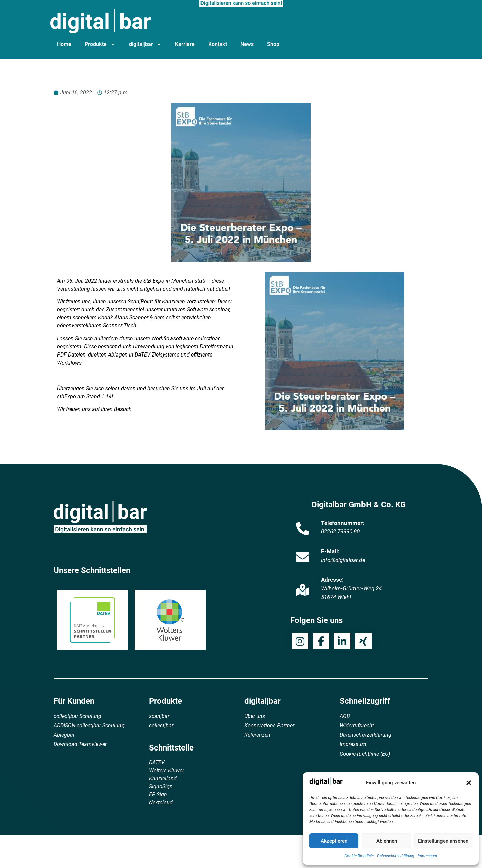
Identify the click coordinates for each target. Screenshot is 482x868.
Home (64, 44)
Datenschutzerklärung (396, 856)
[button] (469, 783)
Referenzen (257, 735)
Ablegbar (64, 735)
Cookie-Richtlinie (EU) (365, 754)
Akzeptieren (334, 841)
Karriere (185, 44)
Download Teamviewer (80, 744)
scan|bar (159, 716)
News (247, 44)
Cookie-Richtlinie (359, 856)
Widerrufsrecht (357, 726)
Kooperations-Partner (269, 726)
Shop (273, 44)
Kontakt (218, 44)
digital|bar (145, 44)
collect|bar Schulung (77, 716)
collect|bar (161, 726)
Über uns (255, 716)
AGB (345, 716)
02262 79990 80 (340, 531)
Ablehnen (387, 841)
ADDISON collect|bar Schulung (89, 726)
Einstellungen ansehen (443, 841)
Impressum (427, 856)
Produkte (100, 44)
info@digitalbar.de (343, 560)
